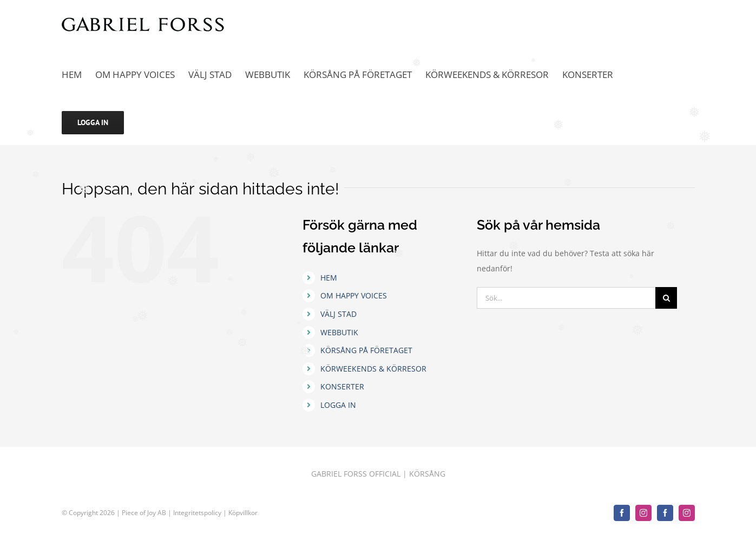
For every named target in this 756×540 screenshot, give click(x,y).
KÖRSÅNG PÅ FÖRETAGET (366, 350)
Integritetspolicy (198, 513)
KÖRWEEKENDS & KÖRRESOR (373, 369)
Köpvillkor (243, 513)
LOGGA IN (338, 405)
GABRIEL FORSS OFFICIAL (356, 474)
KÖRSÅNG (427, 474)
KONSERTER (342, 386)
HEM (329, 278)
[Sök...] (566, 298)
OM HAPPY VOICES (354, 295)
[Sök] (666, 298)
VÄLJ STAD (338, 314)
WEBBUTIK (339, 332)
